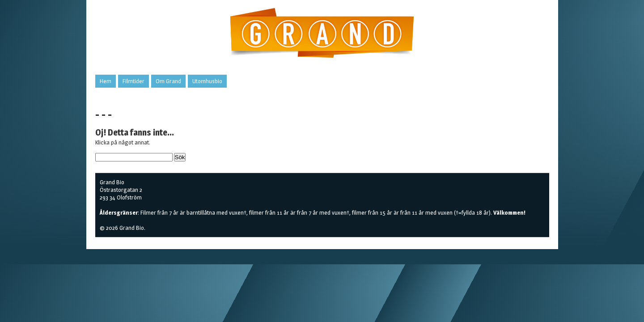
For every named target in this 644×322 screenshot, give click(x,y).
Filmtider (133, 81)
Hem (106, 81)
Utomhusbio (207, 81)
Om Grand (168, 81)
